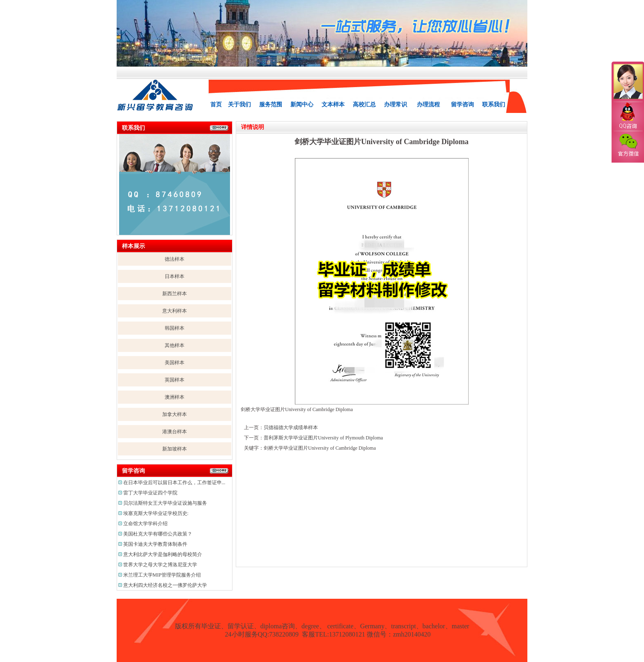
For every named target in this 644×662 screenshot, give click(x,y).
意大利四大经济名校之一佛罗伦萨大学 (165, 585)
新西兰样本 (175, 294)
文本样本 (333, 105)
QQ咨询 (628, 116)
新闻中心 (302, 105)
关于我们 (239, 105)
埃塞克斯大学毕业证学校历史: (156, 513)
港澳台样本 (175, 432)
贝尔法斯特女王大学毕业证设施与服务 (165, 503)
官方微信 (628, 145)
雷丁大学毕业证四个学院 (150, 493)
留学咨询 (462, 105)
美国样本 (175, 363)
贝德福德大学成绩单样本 (291, 428)
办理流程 (428, 105)
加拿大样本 (175, 414)
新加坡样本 (175, 449)
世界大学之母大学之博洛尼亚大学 (160, 565)
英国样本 (175, 380)
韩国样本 (175, 328)
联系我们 (494, 105)
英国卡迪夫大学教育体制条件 (155, 544)
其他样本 (175, 345)
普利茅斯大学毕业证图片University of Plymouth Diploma (323, 438)
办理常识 (396, 105)
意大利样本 (175, 311)
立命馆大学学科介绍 (145, 524)
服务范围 (271, 105)
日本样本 (175, 276)
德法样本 (175, 259)
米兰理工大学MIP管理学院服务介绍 (162, 575)
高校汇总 (364, 105)
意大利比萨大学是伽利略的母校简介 (163, 554)
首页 (216, 105)
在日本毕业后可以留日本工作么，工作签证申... (174, 483)
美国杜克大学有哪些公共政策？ (158, 534)
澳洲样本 (175, 397)
